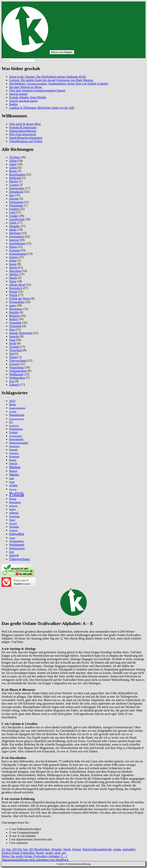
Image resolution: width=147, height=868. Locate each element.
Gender (14, 216)
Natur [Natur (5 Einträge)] (12, 482)
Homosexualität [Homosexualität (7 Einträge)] (19, 443)
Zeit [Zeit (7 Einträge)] (12, 552)
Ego (12, 195)
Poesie (13, 292)
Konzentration (18, 254)
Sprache (14, 336)
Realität (14, 312)
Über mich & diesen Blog (25, 124)
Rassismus (16, 309)
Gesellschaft (17, 219)
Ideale (13, 230)
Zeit (12, 381)
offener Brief (17, 285)
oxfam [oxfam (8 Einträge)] (13, 485)
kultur (13, 261)
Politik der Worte (20, 298)
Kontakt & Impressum (23, 127)
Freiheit (14, 209)
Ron (38, 849)
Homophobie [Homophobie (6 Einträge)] (16, 439)
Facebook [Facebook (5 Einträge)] (14, 426)
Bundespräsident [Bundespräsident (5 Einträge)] (17, 408)
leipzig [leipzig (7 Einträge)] (13, 463)
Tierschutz (16, 350)
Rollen (13, 319)
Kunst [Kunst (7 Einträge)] (13, 460)
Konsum (14, 250)
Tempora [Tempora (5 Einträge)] (13, 530)
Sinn (12, 329)
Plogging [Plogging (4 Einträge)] (13, 489)
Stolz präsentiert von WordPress (49, 860)
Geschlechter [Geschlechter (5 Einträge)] (16, 436)
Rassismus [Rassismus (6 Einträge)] (15, 502)
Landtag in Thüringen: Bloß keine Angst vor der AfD (42, 108)
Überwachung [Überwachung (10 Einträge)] (19, 559)
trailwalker (129, 849)
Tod (12, 354)
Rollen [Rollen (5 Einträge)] (12, 509)
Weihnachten (17, 378)
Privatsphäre (17, 302)
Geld (12, 212)
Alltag (13, 161)
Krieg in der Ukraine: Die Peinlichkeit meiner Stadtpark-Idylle (48, 77)
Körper (13, 257)
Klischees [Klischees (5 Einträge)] (14, 453)
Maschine (15, 271)
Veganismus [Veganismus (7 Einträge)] (16, 541)
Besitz (13, 171)
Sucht (13, 343)
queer (13, 305)
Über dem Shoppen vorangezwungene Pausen (37, 90)
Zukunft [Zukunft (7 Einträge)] (14, 555)
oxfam (117, 849)
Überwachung (18, 361)
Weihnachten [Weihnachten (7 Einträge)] (17, 548)
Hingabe (14, 226)
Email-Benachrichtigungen (26, 138)
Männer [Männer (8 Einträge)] (14, 475)
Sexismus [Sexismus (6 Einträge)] (14, 516)
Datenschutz (17, 188)
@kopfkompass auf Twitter (26, 141)
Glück (13, 223)
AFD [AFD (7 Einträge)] (12, 401)
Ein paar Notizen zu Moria (26, 87)
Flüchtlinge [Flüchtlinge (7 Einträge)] (16, 429)
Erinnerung (16, 202)
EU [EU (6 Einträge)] (11, 422)
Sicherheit (15, 326)
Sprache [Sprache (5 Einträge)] (13, 523)
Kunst (13, 264)
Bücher (14, 181)
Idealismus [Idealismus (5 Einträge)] (14, 446)
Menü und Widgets (62, 52)
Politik (13, 295)
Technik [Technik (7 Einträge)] (14, 527)
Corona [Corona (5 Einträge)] (13, 412)
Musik (13, 278)
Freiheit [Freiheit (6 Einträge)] (13, 432)
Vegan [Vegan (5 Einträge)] (12, 538)
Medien (14, 274)
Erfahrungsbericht (100, 849)
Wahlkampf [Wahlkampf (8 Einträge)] (17, 545)
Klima (13, 247)
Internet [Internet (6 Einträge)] (13, 450)
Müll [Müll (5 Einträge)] (12, 479)
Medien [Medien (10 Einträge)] (15, 467)
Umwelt (14, 364)
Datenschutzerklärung (23, 131)
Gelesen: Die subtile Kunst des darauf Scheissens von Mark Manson (51, 80)
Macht (13, 267)
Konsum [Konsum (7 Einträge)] (14, 456)
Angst (13, 164)
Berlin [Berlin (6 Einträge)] (13, 404)
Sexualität (15, 323)
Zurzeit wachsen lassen (23, 101)
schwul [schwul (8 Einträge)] (14, 513)
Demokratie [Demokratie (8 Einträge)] (17, 415)
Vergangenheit (18, 371)
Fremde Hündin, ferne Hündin (28, 97)
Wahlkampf (16, 374)
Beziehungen (17, 174)
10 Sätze (14, 157)
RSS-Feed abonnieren (23, 134)
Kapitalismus (17, 243)
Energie (14, 199)
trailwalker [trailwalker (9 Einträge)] (17, 534)
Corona (14, 185)
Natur (13, 281)
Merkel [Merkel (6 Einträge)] (13, 471)
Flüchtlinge (16, 205)
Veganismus (17, 367)
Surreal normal (18, 94)
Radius (13, 104)
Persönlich (16, 288)
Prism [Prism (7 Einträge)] (13, 499)
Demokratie (16, 192)
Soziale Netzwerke (21, 333)
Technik (14, 347)
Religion (14, 316)
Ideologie (15, 233)
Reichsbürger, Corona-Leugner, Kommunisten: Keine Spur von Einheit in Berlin (59, 84)
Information (16, 236)
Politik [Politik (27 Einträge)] (17, 494)
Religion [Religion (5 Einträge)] (13, 506)
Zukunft (14, 385)
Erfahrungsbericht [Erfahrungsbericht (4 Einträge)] (17, 419)
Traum (13, 357)
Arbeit (13, 168)
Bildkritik (15, 178)
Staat (12, 340)
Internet (14, 240)
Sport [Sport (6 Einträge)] (12, 520)
